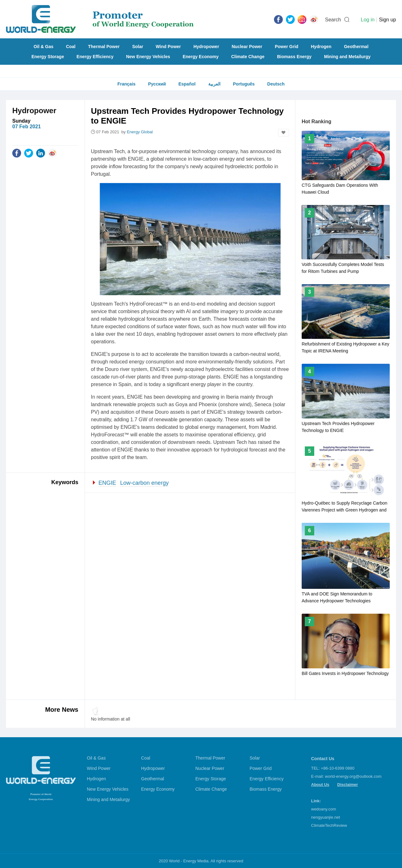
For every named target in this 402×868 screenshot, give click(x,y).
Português (244, 84)
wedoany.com (324, 809)
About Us (320, 785)
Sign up (388, 20)
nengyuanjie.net (326, 817)
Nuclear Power (247, 47)
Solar (138, 47)
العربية (214, 84)
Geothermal (356, 47)
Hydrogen (321, 47)
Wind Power (168, 47)
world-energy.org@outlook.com (353, 776)
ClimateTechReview (329, 825)
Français (126, 84)
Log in (368, 20)
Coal (71, 47)
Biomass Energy (294, 57)
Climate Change (248, 57)
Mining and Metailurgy (347, 57)
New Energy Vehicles (148, 57)
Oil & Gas (44, 47)
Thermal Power (104, 47)
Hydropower (206, 47)
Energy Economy (201, 57)
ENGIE (107, 483)
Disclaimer (348, 785)
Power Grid (287, 47)
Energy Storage (48, 57)
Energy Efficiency (95, 57)
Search (333, 20)
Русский (157, 84)
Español (187, 84)
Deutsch (276, 84)
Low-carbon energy (144, 483)
